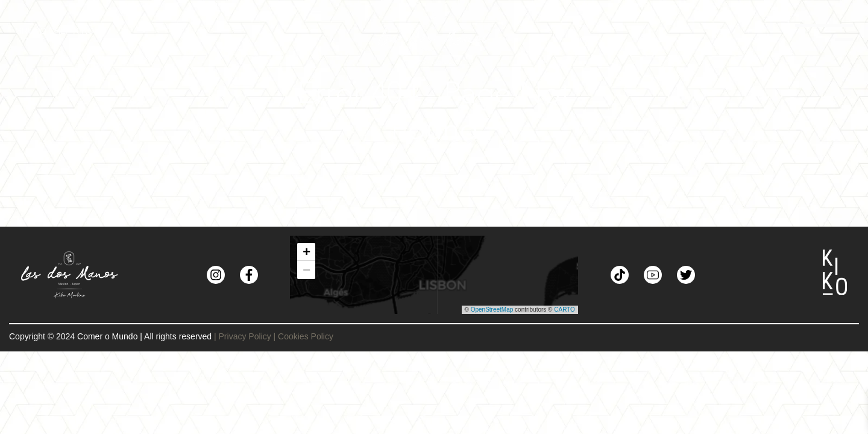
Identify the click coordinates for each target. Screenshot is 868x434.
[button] (306, 252)
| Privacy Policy (242, 336)
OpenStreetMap (492, 310)
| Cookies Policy (303, 336)
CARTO (565, 310)
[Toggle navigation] (713, 38)
